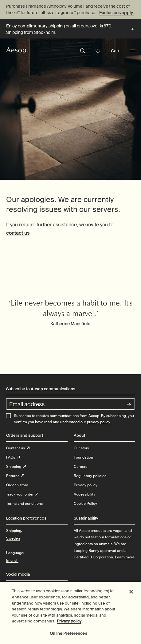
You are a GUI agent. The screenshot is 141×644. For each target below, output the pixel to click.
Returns (15, 476)
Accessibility (84, 494)
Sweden (13, 538)
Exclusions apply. (116, 13)
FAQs (13, 457)
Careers (80, 467)
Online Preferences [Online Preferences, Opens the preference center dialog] (68, 636)
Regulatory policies (90, 476)
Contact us (18, 448)
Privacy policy (86, 485)
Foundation (83, 457)
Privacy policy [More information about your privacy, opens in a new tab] (69, 624)
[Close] (131, 595)
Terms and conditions (24, 504)
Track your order (22, 494)
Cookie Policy (85, 504)
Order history (17, 485)
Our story (81, 448)
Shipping (16, 467)
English (12, 561)
